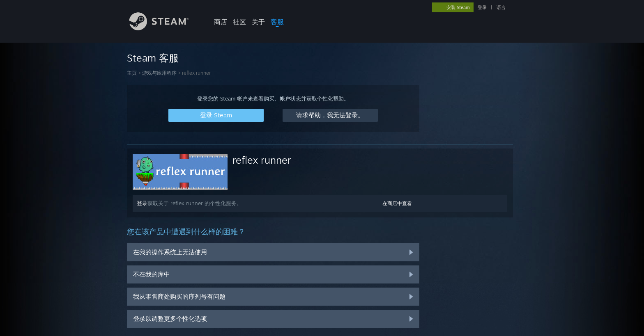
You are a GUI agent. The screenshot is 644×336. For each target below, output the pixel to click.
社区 (239, 22)
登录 (482, 7)
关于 (258, 22)
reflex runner (262, 160)
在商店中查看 (397, 203)
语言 (501, 7)
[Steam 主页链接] (165, 28)
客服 (277, 22)
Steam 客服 (153, 58)
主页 (132, 73)
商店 (221, 22)
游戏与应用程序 (159, 73)
